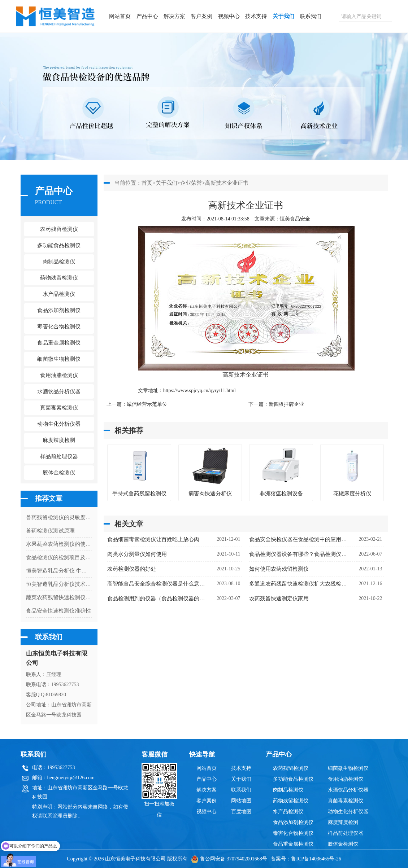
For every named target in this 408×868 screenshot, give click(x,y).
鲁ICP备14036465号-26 (316, 859)
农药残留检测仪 (291, 768)
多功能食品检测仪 (293, 779)
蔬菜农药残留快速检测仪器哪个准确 (59, 597)
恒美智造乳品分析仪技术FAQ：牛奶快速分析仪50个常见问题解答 (59, 584)
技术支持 (256, 16)
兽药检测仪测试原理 (50, 531)
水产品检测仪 (288, 812)
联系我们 (311, 16)
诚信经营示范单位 (147, 404)
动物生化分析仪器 (348, 812)
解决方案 (174, 16)
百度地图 (241, 812)
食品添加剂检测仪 (293, 822)
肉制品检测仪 (288, 790)
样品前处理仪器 (346, 833)
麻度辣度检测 (343, 822)
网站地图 (241, 801)
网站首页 (120, 16)
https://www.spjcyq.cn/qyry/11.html (199, 391)
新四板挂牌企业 (286, 404)
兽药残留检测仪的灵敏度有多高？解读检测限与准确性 (59, 517)
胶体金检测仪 (59, 473)
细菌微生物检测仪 (348, 768)
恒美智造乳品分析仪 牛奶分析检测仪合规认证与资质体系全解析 (59, 571)
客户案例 (201, 16)
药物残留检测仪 (291, 801)
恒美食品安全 (295, 219)
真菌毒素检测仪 (346, 801)
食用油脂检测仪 (346, 779)
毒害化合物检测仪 (293, 833)
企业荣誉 (191, 183)
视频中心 (229, 16)
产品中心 (147, 16)
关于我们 (283, 16)
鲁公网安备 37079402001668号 (229, 859)
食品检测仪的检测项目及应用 (59, 557)
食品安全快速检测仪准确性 (58, 611)
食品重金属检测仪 (293, 844)
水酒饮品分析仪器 (348, 790)
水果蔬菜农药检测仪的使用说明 (59, 544)
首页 (147, 183)
